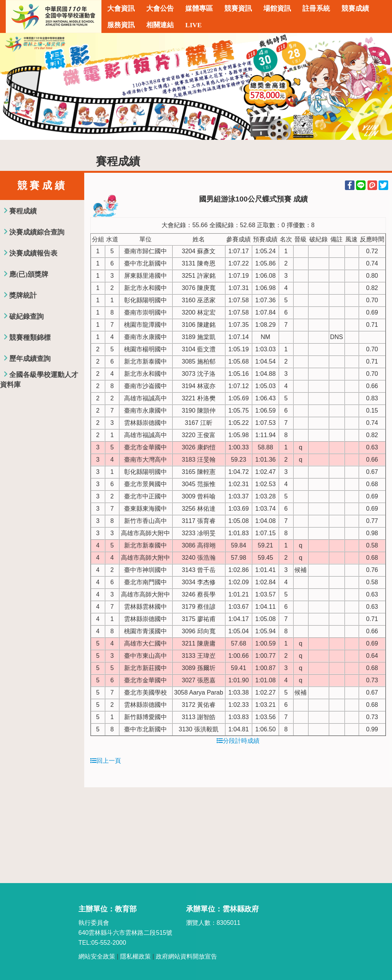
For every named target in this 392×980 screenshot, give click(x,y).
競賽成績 (355, 8)
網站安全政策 (97, 956)
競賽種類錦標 (30, 338)
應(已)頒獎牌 (29, 274)
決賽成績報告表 (33, 253)
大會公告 (160, 8)
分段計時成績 (238, 741)
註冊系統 (316, 8)
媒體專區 (199, 8)
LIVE (194, 25)
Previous (13, 87)
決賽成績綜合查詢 (37, 232)
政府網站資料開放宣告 (186, 956)
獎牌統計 (23, 295)
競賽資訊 (238, 8)
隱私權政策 (136, 956)
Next (379, 87)
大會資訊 (121, 8)
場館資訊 (277, 8)
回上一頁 (106, 761)
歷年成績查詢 (30, 359)
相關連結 (160, 25)
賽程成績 (23, 211)
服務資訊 (121, 25)
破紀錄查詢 (26, 316)
